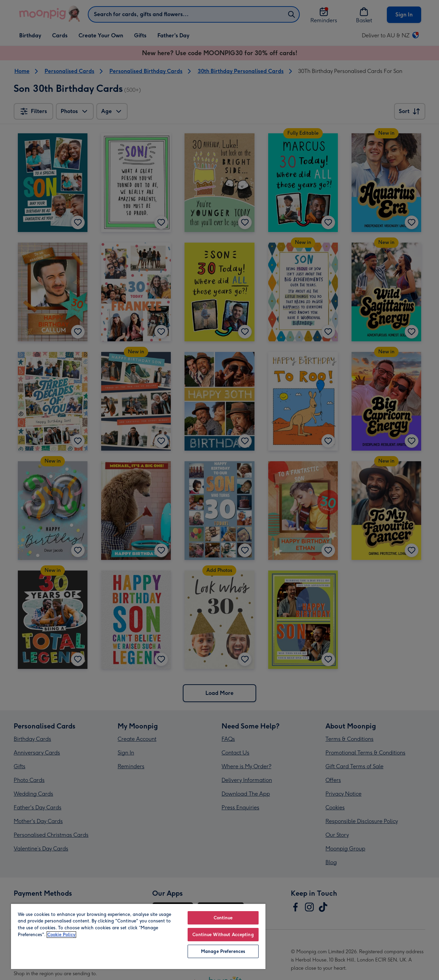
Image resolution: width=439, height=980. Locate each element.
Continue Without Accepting (223, 935)
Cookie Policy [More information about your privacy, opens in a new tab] (61, 935)
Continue (223, 918)
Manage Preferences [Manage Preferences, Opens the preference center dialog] (223, 951)
